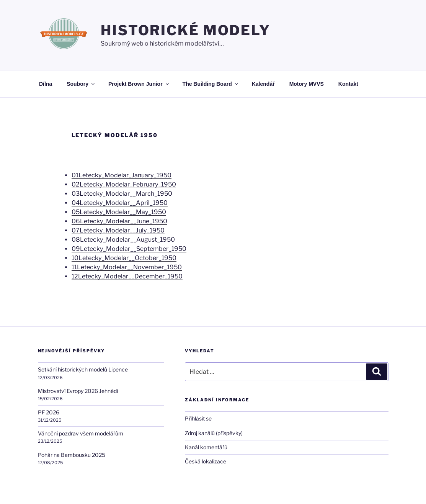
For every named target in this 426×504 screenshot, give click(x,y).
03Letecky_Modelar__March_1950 (122, 194)
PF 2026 (49, 412)
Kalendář (263, 84)
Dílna (46, 84)
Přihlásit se (198, 418)
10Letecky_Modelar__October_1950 (124, 258)
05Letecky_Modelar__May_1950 (119, 212)
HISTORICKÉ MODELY (186, 30)
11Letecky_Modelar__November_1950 (127, 267)
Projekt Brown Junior (139, 84)
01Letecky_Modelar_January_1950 (122, 175)
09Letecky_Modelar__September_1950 (129, 249)
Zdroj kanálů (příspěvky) (214, 433)
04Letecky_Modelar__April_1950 (120, 203)
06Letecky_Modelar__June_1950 (119, 221)
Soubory (81, 84)
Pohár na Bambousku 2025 (72, 455)
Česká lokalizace (206, 461)
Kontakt (348, 84)
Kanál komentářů (206, 447)
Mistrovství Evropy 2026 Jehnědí (78, 391)
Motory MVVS (307, 84)
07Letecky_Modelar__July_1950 (118, 230)
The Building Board (211, 84)
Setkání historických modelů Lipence (83, 369)
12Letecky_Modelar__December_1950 (127, 276)
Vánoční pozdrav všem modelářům (81, 433)
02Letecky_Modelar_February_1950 (124, 184)
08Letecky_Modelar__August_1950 (123, 240)
